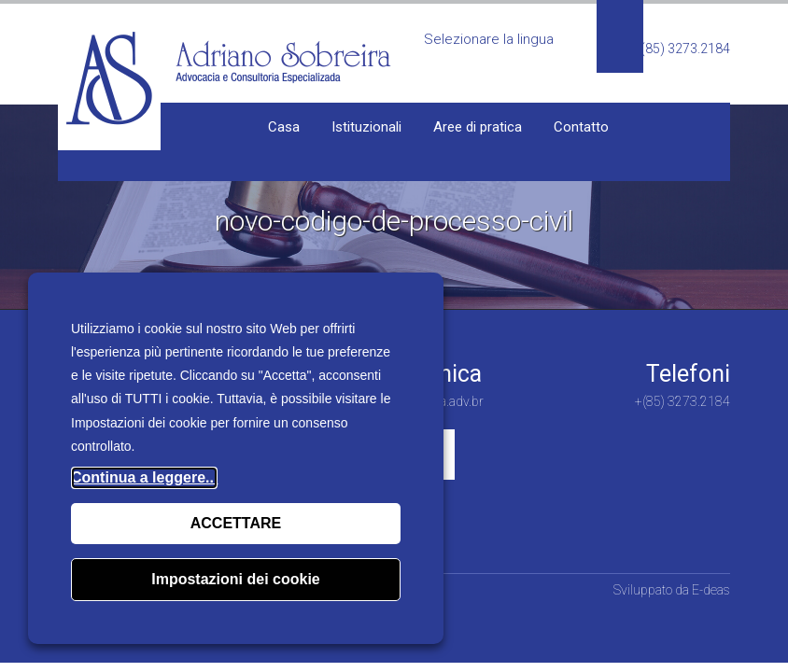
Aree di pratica (478, 127)
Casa (284, 127)
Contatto (581, 127)
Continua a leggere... (144, 477)
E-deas (711, 590)
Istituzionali (366, 127)
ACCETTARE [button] (236, 523)
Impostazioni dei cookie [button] (235, 579)
